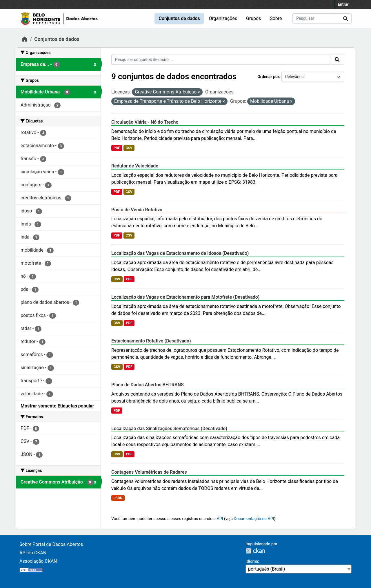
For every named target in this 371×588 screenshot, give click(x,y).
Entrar (343, 4)
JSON (118, 498)
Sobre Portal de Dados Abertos (51, 544)
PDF (117, 148)
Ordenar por (268, 77)
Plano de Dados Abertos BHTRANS (148, 385)
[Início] (25, 39)
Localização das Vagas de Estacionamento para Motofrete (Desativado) (185, 297)
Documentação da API (254, 519)
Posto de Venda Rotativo (137, 210)
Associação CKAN (38, 561)
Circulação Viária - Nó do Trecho (145, 122)
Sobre (276, 18)
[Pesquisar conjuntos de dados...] (322, 18)
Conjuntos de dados (179, 18)
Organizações (223, 18)
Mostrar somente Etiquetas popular (57, 406)
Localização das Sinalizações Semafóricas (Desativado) (169, 429)
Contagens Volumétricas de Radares (149, 472)
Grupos (254, 18)
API (220, 519)
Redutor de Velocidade (135, 166)
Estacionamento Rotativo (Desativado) (151, 341)
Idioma (252, 561)
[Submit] (345, 18)
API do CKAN (33, 553)
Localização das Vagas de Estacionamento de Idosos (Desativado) (180, 253)
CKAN (255, 551)
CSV (129, 148)
